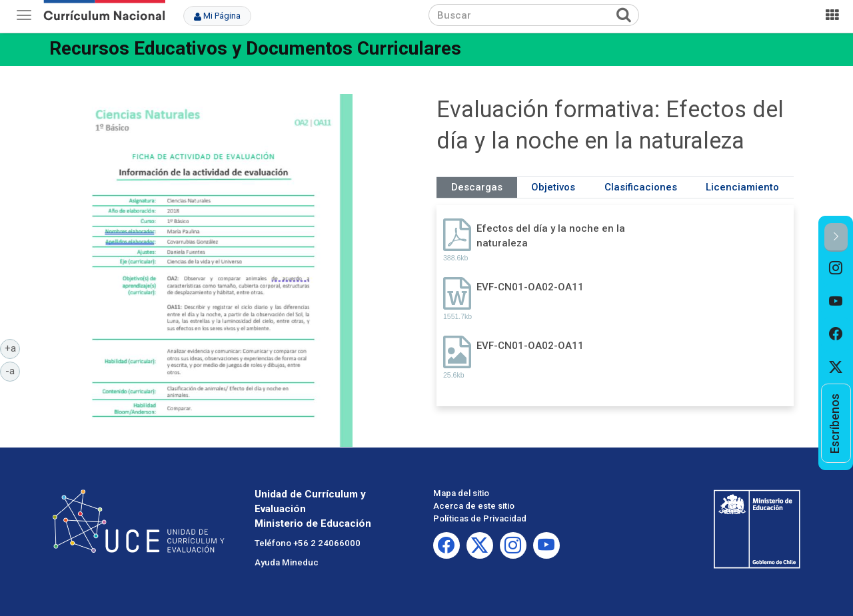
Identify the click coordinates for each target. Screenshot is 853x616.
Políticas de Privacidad (480, 518)
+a (13, 348)
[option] (836, 268)
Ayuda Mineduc (287, 562)
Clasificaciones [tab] (641, 187)
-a (13, 370)
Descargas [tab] (477, 187)
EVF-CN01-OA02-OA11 (530, 287)
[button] (836, 237)
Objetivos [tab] (553, 187)
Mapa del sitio (461, 493)
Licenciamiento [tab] (742, 187)
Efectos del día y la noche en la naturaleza (551, 235)
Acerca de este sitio (474, 506)
